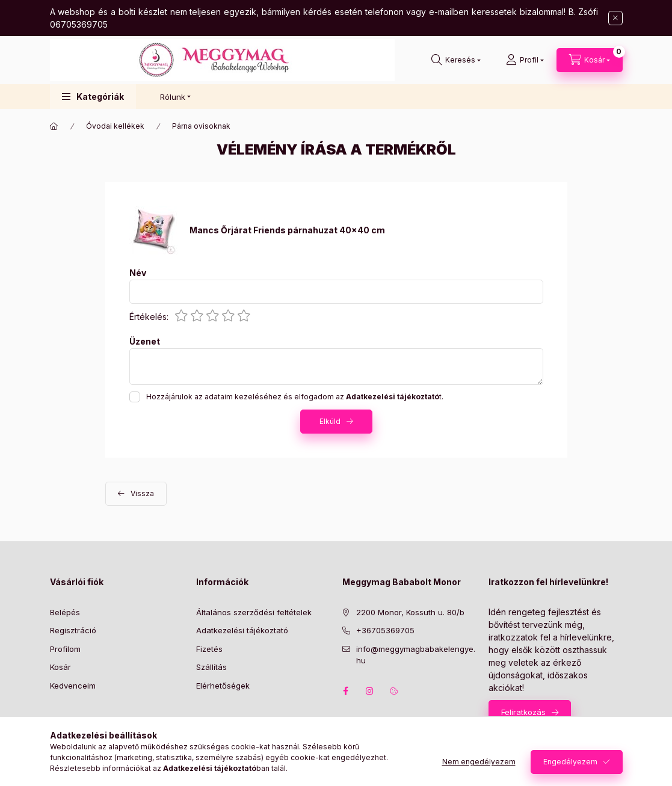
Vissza (142, 493)
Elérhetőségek (223, 686)
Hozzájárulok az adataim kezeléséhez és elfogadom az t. (295, 397)
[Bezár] (615, 18)
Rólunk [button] (173, 97)
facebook (346, 691)
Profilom (65, 649)
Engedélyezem (570, 762)
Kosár (60, 667)
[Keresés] (456, 60)
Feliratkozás (523, 712)
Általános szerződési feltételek (254, 612)
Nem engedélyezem (479, 762)
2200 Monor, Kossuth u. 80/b (410, 612)
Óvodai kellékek (115, 126)
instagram (370, 691)
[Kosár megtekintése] (590, 60)
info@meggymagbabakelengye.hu (416, 655)
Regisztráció (73, 630)
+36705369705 (385, 630)
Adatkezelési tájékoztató (242, 630)
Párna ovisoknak (201, 126)
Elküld (330, 421)
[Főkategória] (54, 126)
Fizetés (209, 649)
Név (138, 273)
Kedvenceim (73, 686)
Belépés (65, 612)
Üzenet (145, 342)
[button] (93, 97)
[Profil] (525, 60)
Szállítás (211, 667)
